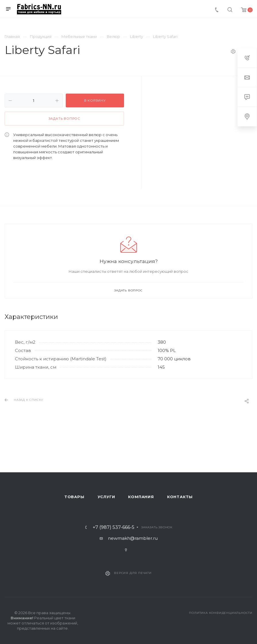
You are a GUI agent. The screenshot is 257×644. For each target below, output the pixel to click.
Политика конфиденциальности (221, 613)
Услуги (106, 497)
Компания (141, 497)
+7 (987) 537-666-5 (114, 527)
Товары (74, 497)
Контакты (180, 497)
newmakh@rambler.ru (133, 538)
